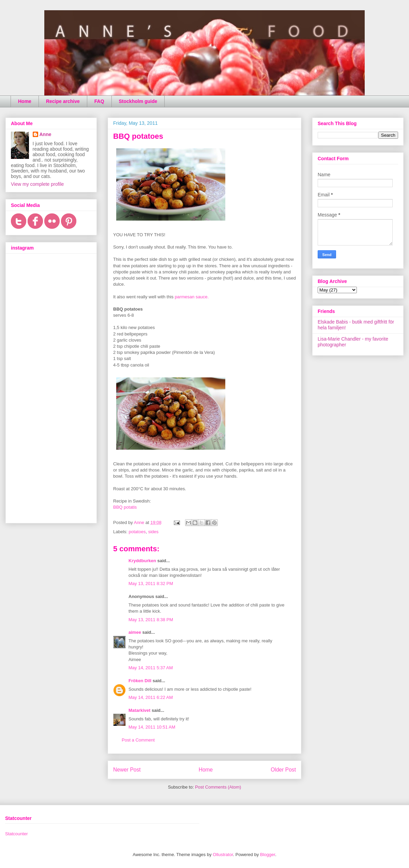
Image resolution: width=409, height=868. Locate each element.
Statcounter (17, 834)
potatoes (137, 532)
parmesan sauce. (192, 297)
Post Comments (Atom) (218, 787)
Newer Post (127, 770)
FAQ (99, 101)
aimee (135, 632)
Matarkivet (139, 710)
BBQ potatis (125, 507)
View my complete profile (37, 184)
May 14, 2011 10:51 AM (152, 727)
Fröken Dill (140, 681)
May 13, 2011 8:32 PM (151, 583)
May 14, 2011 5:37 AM (151, 668)
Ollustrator (223, 855)
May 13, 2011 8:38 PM (151, 620)
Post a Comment (138, 740)
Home (25, 101)
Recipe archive (63, 101)
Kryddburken (142, 561)
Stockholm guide (138, 101)
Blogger (268, 855)
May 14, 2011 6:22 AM (151, 697)
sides (153, 532)
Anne (46, 134)
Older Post (283, 770)
